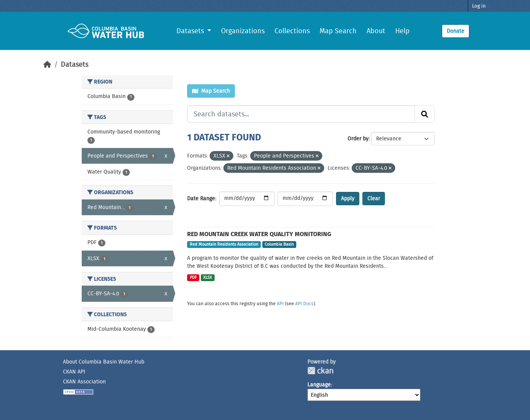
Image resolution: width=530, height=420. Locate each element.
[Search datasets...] (301, 114)
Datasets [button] (191, 31)
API (280, 304)
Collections (292, 31)
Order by (358, 138)
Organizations (243, 31)
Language (319, 385)
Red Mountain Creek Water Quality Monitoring (259, 234)
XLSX (208, 278)
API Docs (304, 304)
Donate (456, 31)
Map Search (338, 31)
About (376, 31)
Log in (479, 6)
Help (402, 31)
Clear (374, 198)
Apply (348, 198)
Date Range (201, 198)
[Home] (47, 64)
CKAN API (74, 372)
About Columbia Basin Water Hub (104, 362)
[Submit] (425, 114)
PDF (193, 278)
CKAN (320, 371)
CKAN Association (84, 381)
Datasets (74, 64)
